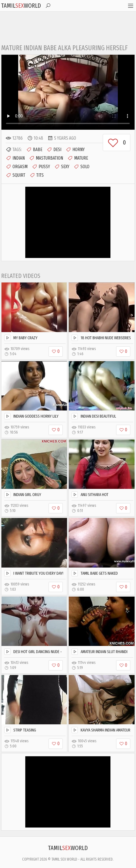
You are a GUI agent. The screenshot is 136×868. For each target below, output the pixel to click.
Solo (81, 167)
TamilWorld (21, 6)
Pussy (41, 167)
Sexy (62, 167)
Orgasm (17, 167)
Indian (15, 158)
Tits (37, 175)
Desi (54, 150)
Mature (78, 158)
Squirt (15, 175)
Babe (34, 150)
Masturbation (46, 158)
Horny (75, 150)
